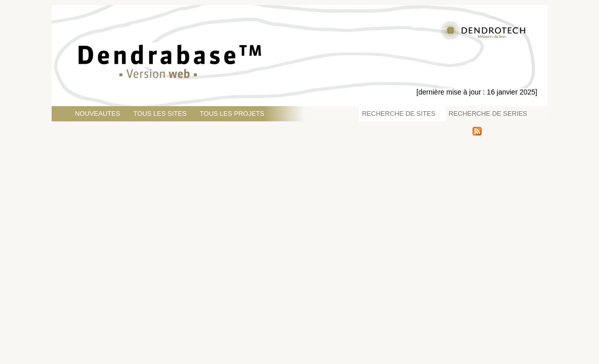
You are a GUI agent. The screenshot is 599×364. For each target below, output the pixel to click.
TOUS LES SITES (160, 113)
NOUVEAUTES (98, 113)
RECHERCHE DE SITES (398, 113)
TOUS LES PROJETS (232, 113)
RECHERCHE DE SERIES (488, 113)
